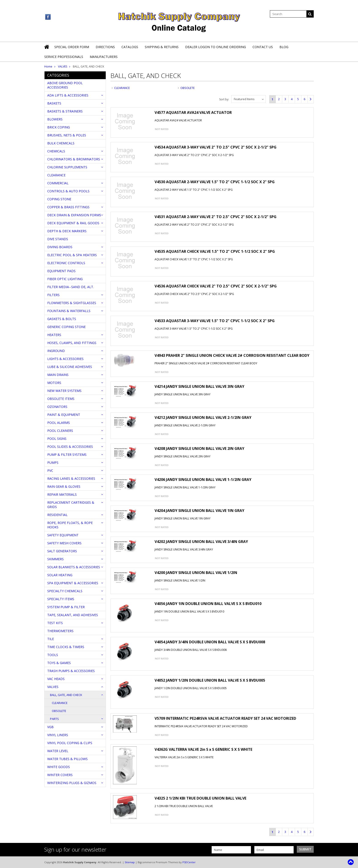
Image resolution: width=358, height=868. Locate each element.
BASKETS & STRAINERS (65, 111)
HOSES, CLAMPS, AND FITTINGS (72, 343)
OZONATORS (57, 407)
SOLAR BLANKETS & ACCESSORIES (74, 567)
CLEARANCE (56, 175)
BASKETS (54, 103)
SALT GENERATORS (62, 551)
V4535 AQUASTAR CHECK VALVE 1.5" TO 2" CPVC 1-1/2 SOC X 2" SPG (215, 251)
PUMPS (53, 463)
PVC (50, 470)
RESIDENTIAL (57, 515)
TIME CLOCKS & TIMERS (66, 647)
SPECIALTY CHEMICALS (65, 591)
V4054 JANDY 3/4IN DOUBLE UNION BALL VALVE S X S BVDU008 (210, 642)
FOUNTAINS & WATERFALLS (69, 311)
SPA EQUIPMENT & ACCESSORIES (73, 583)
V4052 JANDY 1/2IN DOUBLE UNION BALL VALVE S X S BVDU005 (210, 680)
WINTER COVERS (60, 775)
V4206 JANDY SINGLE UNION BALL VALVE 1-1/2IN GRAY (203, 480)
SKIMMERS (55, 559)
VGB (50, 727)
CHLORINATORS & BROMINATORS (74, 159)
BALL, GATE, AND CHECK (66, 695)
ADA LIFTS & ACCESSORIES (68, 95)
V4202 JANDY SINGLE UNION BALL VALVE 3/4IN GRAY (201, 542)
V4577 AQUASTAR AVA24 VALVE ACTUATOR (193, 112)
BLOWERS (55, 119)
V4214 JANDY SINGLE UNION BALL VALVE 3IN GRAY (199, 386)
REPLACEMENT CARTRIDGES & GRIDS (71, 505)
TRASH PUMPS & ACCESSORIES (71, 671)
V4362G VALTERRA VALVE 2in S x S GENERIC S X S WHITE (203, 749)
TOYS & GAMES (59, 663)
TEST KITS (55, 623)
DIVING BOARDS (60, 247)
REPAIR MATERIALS (62, 494)
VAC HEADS (56, 679)
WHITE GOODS (59, 767)
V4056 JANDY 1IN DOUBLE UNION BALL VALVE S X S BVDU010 (208, 604)
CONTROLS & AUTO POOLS (68, 191)
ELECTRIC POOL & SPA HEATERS (72, 255)
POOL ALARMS (59, 423)
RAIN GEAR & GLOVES (64, 486)
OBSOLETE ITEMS (61, 399)
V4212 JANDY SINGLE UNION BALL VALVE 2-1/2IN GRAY (203, 417)
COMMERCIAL (58, 183)
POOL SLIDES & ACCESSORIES (70, 447)
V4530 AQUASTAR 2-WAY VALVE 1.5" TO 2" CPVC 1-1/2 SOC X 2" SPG (215, 182)
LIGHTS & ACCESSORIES (65, 359)
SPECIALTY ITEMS (61, 599)
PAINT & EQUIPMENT (64, 415)
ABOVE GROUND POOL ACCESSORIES (65, 85)
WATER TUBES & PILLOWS (67, 759)
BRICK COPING (59, 127)
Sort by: (224, 99)
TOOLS (53, 655)
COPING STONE (59, 199)
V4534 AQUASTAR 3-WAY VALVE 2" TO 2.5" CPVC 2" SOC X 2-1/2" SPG (216, 147)
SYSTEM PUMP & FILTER (66, 607)
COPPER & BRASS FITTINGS (68, 207)
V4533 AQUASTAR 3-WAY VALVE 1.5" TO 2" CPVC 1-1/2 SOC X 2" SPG (215, 321)
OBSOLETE (59, 711)
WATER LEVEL (58, 751)
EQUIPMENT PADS (61, 271)
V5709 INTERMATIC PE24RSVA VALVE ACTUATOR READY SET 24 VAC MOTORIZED (225, 718)
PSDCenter (189, 862)
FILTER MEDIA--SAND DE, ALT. (71, 287)
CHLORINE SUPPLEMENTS (67, 167)
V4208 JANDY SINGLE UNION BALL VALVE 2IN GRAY (199, 448)
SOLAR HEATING (60, 575)
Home (48, 66)
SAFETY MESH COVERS (64, 543)
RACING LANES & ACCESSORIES (71, 478)
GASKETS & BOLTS (62, 319)
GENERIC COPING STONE (66, 327)
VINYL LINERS (58, 735)
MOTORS (54, 383)
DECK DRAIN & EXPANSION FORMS (74, 215)
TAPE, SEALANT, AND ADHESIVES (73, 615)
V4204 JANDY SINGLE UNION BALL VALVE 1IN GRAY (199, 511)
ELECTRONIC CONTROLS (66, 263)
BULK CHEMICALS (61, 143)
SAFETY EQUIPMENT (63, 535)
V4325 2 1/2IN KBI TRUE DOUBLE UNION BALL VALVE (200, 798)
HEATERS (54, 335)
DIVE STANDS (58, 239)
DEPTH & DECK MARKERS (67, 231)
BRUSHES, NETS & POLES (67, 135)
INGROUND (56, 351)
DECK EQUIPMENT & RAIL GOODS (73, 223)
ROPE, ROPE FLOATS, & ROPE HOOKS (70, 525)
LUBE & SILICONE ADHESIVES (70, 367)
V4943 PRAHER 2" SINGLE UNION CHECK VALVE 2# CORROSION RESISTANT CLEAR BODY (232, 355)
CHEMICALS (56, 151)
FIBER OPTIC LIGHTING (65, 279)
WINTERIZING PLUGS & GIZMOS (72, 783)
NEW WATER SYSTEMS (64, 391)
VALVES (63, 66)
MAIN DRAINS (58, 375)
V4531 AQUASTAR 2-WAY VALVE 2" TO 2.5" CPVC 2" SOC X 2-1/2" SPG (216, 217)
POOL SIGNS (57, 439)
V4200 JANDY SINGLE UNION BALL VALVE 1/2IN (196, 573)
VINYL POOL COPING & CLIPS (70, 743)
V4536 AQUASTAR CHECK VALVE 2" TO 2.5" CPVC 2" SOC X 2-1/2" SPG (216, 286)
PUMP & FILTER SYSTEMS (67, 455)
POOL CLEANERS (60, 431)
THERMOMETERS (60, 631)
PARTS (54, 719)
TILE (51, 639)
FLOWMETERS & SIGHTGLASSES (72, 303)
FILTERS (53, 295)
